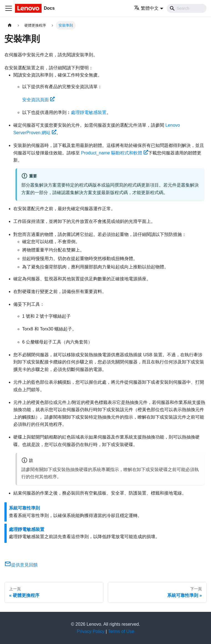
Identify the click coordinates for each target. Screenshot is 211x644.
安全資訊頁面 (38, 100)
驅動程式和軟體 (114, 153)
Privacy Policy (91, 631)
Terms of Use (121, 631)
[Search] (187, 8)
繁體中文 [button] (146, 8)
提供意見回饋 (21, 565)
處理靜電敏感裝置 (89, 112)
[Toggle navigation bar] (9, 8)
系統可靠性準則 (24, 508)
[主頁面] (10, 25)
